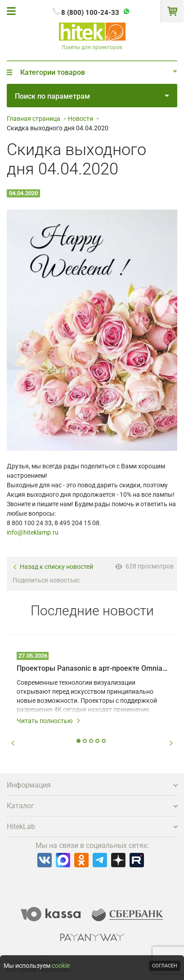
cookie (61, 966)
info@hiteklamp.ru (33, 532)
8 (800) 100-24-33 (90, 13)
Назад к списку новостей (53, 567)
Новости (81, 119)
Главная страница (34, 119)
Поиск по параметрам (92, 96)
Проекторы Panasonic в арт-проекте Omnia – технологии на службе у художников (92, 668)
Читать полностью (49, 721)
